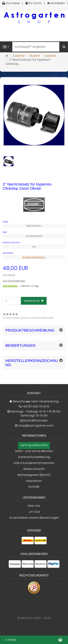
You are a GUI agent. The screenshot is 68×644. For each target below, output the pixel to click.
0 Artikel (11, 640)
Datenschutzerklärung (34, 457)
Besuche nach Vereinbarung (34, 401)
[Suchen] (64, 47)
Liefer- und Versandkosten (34, 451)
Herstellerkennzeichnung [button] (32, 363)
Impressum (34, 481)
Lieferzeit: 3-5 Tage (29, 286)
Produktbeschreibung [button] (30, 330)
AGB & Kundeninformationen (34, 463)
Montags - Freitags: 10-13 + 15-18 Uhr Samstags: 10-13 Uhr (34, 414)
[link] (28, 316)
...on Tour (34, 512)
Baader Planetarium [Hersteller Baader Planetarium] (34, 257)
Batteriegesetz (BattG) (34, 475)
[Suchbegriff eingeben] (36, 47)
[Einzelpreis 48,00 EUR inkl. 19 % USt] (34, 271)
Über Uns (34, 506)
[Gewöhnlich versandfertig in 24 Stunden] (10, 286)
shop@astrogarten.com (36, 426)
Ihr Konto (33, 3)
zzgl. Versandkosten (14, 281)
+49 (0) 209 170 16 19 (35, 407)
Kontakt (34, 487)
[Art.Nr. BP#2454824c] (34, 222)
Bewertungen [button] (20, 345)
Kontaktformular (34, 421)
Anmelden (56, 3)
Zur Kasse (11, 3)
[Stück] (11, 301)
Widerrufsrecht (34, 469)
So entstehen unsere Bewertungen (34, 518)
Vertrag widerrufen (34, 445)
